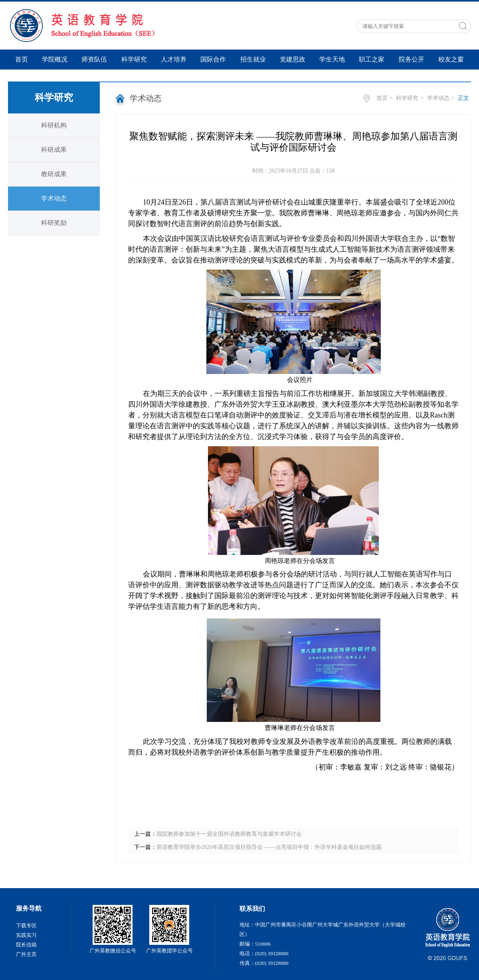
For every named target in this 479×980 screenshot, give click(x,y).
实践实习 (26, 935)
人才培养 (174, 59)
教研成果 (54, 174)
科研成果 (54, 150)
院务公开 (412, 59)
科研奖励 (54, 223)
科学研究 (134, 59)
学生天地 (332, 59)
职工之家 (372, 59)
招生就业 (253, 59)
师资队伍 (94, 59)
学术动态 (54, 198)
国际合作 (213, 59)
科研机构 (54, 125)
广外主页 (26, 954)
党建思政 (293, 59)
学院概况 (55, 59)
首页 (22, 59)
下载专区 (26, 925)
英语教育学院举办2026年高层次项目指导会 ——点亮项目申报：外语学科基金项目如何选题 (269, 847)
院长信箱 (26, 945)
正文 (463, 98)
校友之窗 (451, 59)
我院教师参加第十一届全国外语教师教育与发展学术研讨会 (229, 834)
